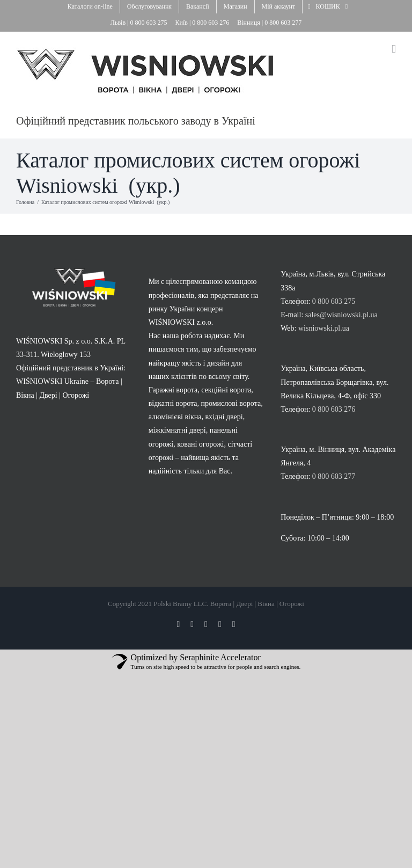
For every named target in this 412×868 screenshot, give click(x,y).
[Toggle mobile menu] (394, 49)
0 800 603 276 (211, 23)
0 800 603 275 (149, 23)
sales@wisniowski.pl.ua (341, 315)
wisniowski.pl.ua (324, 328)
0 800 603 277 (283, 23)
